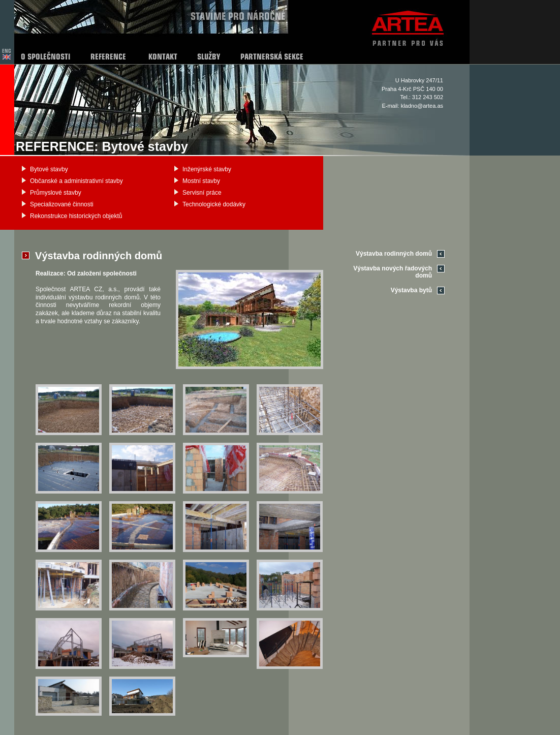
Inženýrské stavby (207, 169)
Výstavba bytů (411, 290)
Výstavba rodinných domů (394, 254)
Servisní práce (202, 193)
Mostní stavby (201, 181)
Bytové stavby (49, 169)
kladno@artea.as (422, 106)
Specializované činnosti (62, 204)
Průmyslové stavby (56, 193)
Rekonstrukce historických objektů (76, 216)
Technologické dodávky (214, 204)
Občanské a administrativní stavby (76, 181)
